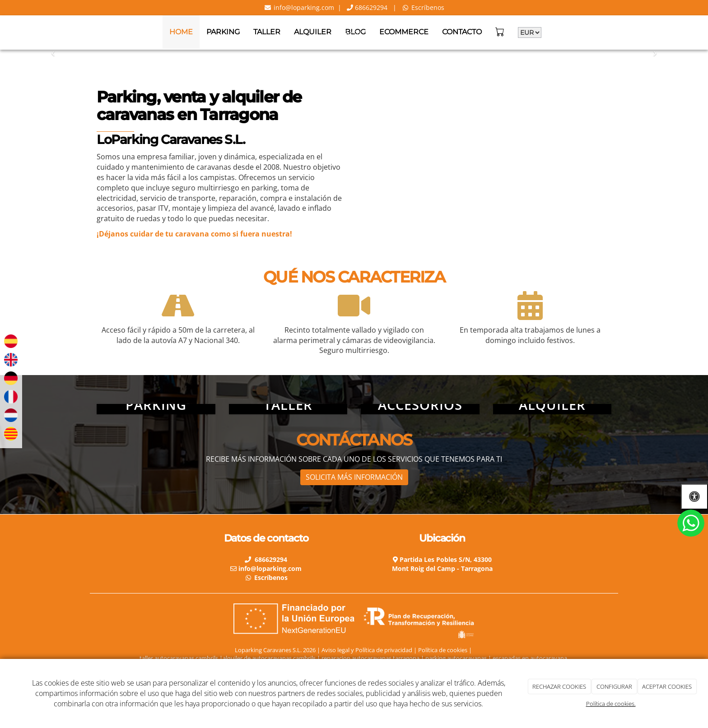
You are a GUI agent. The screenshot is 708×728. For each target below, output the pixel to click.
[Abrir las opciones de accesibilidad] (694, 497)
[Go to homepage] (5, 32)
